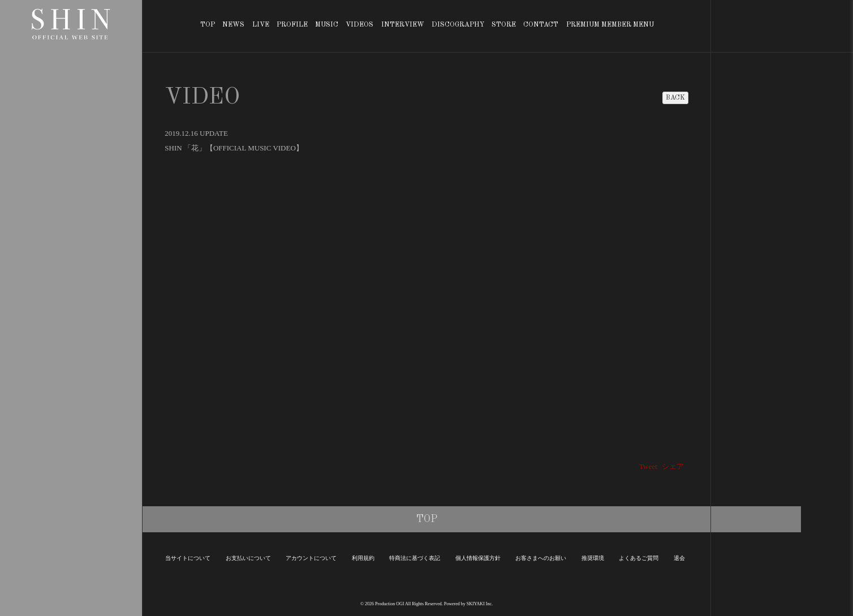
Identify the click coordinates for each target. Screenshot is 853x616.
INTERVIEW (403, 25)
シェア (673, 466)
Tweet (648, 466)
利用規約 (363, 558)
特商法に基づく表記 (415, 558)
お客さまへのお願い (541, 558)
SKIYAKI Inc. (480, 604)
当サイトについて (188, 558)
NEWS (233, 25)
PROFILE (292, 25)
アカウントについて (311, 558)
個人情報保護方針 (478, 558)
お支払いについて (248, 558)
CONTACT (541, 25)
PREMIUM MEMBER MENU (610, 25)
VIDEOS (359, 25)
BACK (675, 98)
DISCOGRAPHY (458, 25)
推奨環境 (593, 558)
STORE (504, 25)
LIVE (261, 25)
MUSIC (327, 25)
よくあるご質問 (639, 558)
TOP (208, 25)
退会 (679, 558)
